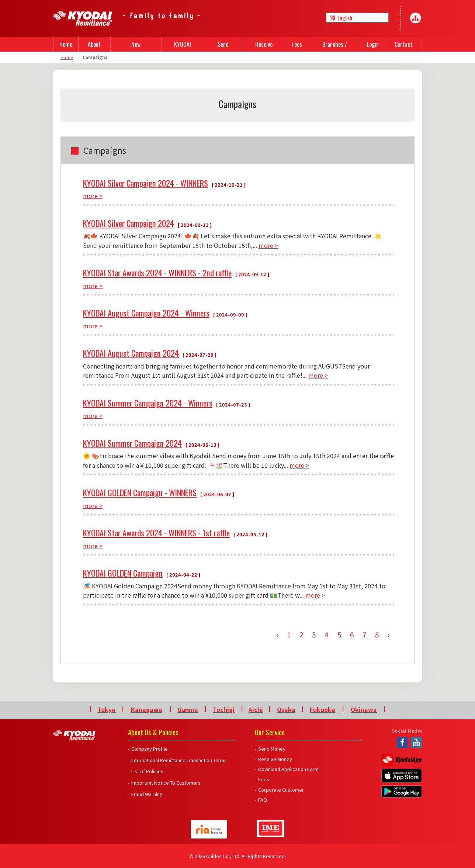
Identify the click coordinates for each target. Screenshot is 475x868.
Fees (264, 779)
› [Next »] (389, 634)
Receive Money (275, 759)
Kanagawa (147, 709)
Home (67, 57)
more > (93, 196)
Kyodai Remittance (74, 735)
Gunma (188, 709)
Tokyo (106, 709)
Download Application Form (288, 769)
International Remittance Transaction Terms (179, 760)
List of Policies (147, 771)
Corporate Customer (281, 790)
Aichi (256, 709)
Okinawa (364, 709)
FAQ (263, 800)
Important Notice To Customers (166, 783)
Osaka (286, 709)
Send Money (272, 749)
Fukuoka (323, 709)
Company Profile (150, 749)
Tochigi (224, 709)
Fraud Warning (147, 794)
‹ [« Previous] (277, 634)
